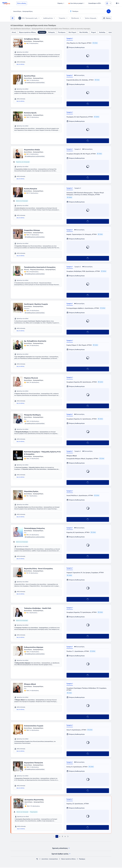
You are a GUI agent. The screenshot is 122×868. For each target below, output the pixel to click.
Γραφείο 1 (70, 38)
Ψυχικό (94, 32)
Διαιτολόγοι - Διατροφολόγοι (49, 859)
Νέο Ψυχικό (72, 32)
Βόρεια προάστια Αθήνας (27, 32)
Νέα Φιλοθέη (84, 32)
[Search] (109, 11)
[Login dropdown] (108, 3)
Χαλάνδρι (102, 32)
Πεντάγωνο (62, 32)
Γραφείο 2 (78, 149)
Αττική (14, 32)
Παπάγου (42, 32)
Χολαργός (52, 32)
